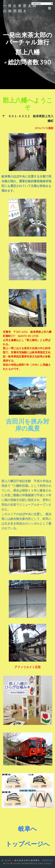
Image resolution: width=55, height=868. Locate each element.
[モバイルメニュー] (50, 8)
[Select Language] (42, 4)
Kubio (48, 863)
